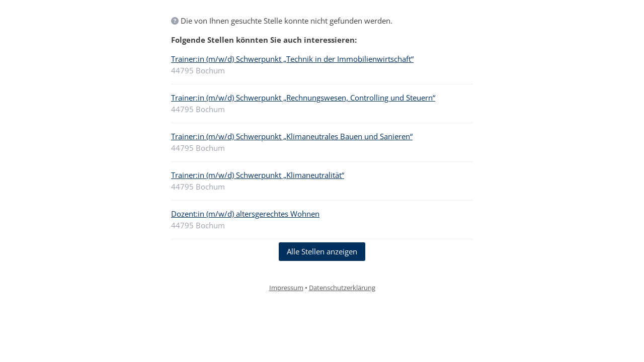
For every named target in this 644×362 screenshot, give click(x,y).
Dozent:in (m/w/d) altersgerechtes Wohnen (245, 214)
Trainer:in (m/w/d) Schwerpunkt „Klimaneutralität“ (258, 175)
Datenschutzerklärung (342, 288)
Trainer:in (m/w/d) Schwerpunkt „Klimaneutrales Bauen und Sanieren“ (292, 136)
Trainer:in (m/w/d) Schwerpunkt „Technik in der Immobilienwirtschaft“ (292, 59)
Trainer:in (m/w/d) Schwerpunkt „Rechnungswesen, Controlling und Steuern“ (303, 98)
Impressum (286, 288)
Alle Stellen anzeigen (322, 251)
